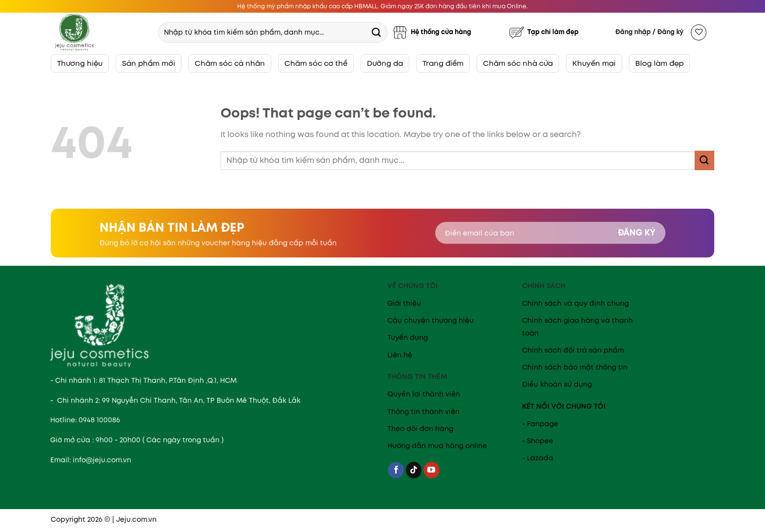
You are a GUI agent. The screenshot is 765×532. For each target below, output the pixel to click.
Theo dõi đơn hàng (420, 429)
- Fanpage (540, 424)
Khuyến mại (594, 63)
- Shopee (538, 441)
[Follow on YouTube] (432, 470)
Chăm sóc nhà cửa (518, 63)
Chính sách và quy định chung (575, 303)
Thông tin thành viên (423, 412)
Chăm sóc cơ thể (316, 63)
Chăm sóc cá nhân (230, 63)
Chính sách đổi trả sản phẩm (573, 350)
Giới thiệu (404, 303)
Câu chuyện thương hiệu (431, 320)
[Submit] (376, 32)
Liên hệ (400, 355)
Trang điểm (443, 63)
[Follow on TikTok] (414, 470)
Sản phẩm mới (149, 63)
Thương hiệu (80, 63)
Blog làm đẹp (659, 63)
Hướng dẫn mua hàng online (437, 446)
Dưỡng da (385, 63)
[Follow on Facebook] (396, 470)
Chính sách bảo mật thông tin (575, 367)
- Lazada (538, 458)
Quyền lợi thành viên (424, 394)
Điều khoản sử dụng (557, 384)
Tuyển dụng (408, 337)
